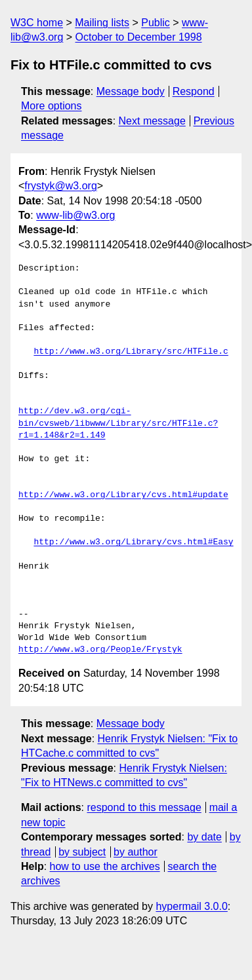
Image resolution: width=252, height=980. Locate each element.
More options (52, 106)
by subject (82, 852)
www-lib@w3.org (75, 215)
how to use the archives (105, 866)
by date (204, 837)
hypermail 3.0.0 (191, 906)
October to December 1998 (139, 37)
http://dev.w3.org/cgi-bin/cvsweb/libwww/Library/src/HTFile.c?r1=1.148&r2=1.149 (118, 423)
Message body (131, 91)
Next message (152, 121)
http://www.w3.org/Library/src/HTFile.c (131, 352)
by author (136, 852)
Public (156, 23)
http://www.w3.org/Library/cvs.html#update (123, 495)
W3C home (37, 23)
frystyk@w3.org (60, 186)
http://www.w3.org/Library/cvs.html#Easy (133, 542)
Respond (194, 91)
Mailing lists (102, 23)
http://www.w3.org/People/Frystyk (100, 650)
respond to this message (144, 807)
